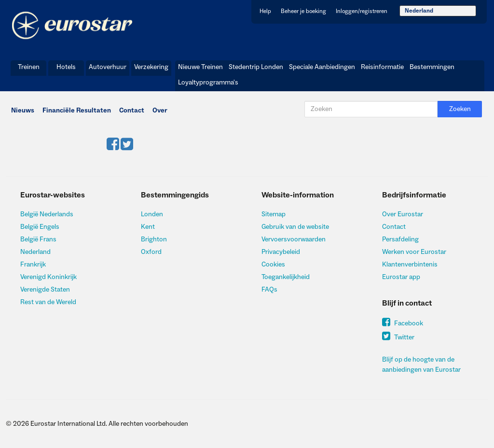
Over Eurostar (403, 214)
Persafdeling (400, 239)
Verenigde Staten (45, 290)
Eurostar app (401, 277)
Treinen (29, 67)
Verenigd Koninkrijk (48, 277)
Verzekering (151, 67)
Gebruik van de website (295, 227)
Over (160, 111)
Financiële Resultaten (77, 111)
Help (265, 11)
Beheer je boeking (303, 11)
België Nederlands (47, 214)
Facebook (403, 323)
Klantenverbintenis (410, 265)
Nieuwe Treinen (200, 67)
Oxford (151, 252)
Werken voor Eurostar (414, 252)
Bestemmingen (432, 67)
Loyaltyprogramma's (208, 83)
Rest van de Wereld (48, 302)
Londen (152, 214)
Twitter (398, 337)
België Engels (40, 227)
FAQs (269, 290)
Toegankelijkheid (286, 277)
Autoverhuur (108, 67)
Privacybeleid (281, 252)
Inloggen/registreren (362, 11)
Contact (132, 111)
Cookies (273, 265)
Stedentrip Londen (256, 67)
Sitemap (274, 214)
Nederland (419, 11)
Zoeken (460, 109)
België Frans (38, 239)
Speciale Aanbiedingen (322, 67)
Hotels (66, 67)
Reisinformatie (382, 67)
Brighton (154, 239)
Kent (148, 227)
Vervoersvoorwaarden (294, 239)
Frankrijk (33, 265)
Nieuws (23, 111)
